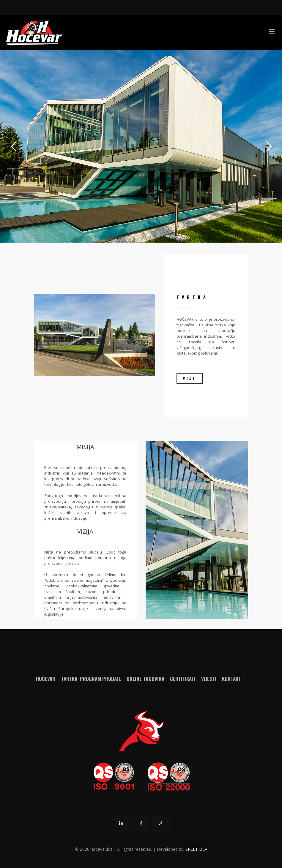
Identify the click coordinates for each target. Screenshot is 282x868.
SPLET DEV (196, 849)
